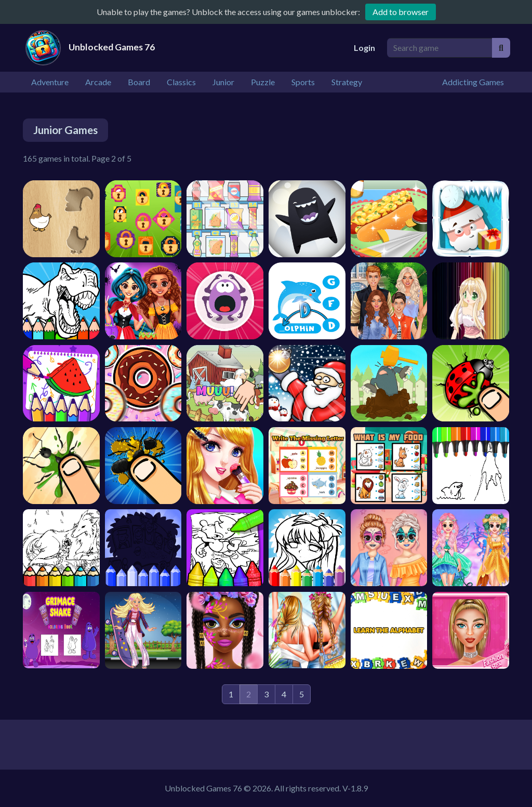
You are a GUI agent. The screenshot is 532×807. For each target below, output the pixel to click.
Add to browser (401, 12)
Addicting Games (473, 82)
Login (364, 48)
